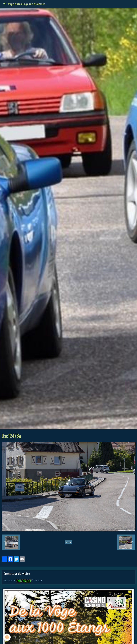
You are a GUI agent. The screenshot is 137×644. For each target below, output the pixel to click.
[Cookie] (7, 637)
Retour (68, 542)
